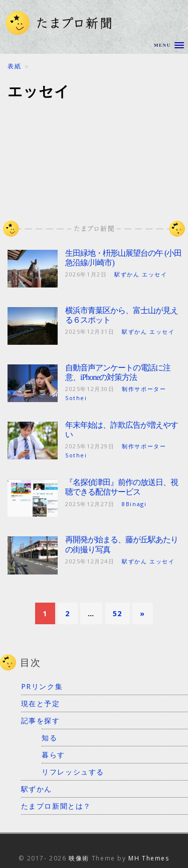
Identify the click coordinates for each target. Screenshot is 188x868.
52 (118, 613)
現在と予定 (41, 703)
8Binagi (134, 504)
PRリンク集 (42, 686)
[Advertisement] (94, 154)
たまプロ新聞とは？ (56, 806)
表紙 (14, 66)
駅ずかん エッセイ (141, 274)
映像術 (79, 858)
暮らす (53, 755)
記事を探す (41, 720)
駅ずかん (37, 789)
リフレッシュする (73, 772)
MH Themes (149, 858)
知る (49, 738)
